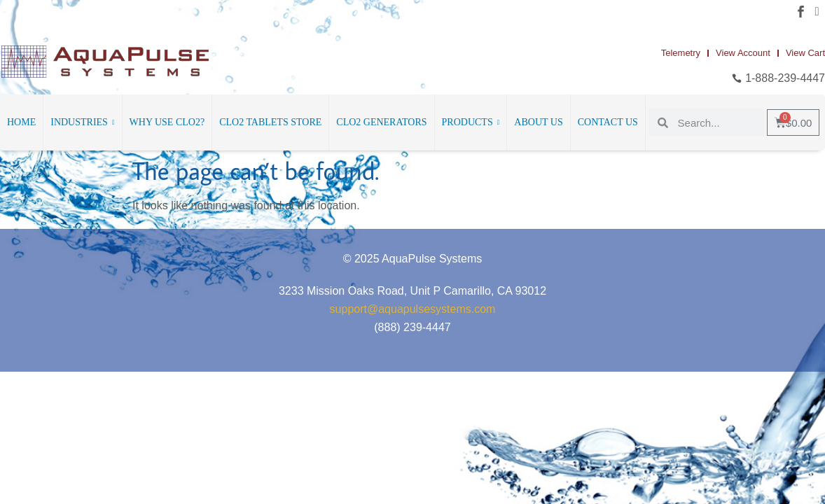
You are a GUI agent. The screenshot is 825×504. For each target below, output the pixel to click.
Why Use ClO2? (167, 122)
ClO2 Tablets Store (270, 122)
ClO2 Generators (381, 122)
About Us (538, 122)
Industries (82, 122)
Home (21, 122)
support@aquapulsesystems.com (413, 309)
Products (471, 122)
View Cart (805, 53)
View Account (743, 53)
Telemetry (681, 53)
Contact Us (608, 122)
